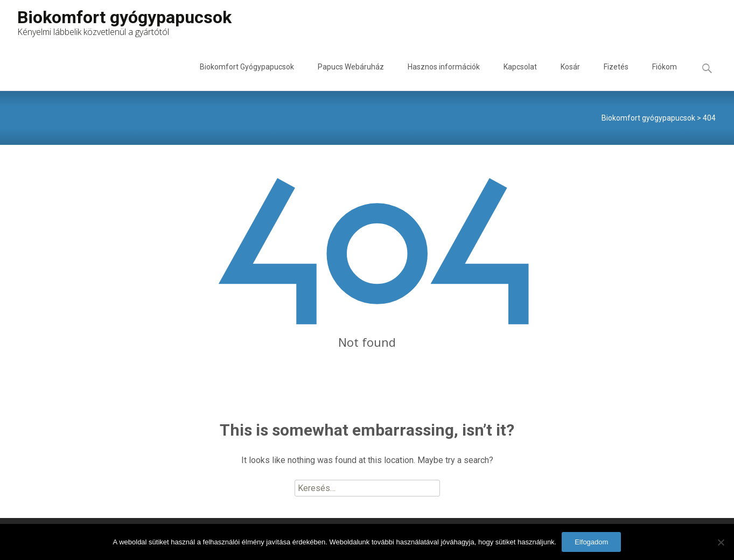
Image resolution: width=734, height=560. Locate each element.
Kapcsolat (520, 76)
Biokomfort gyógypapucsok (648, 118)
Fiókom (665, 76)
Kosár (570, 76)
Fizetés (616, 76)
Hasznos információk (444, 76)
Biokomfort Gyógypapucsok (247, 76)
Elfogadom (591, 542)
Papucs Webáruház (351, 76)
